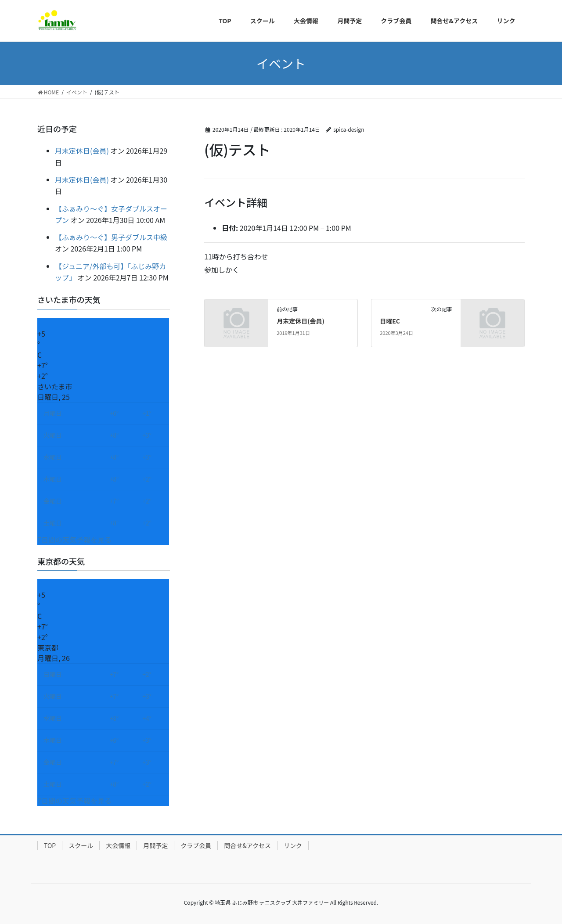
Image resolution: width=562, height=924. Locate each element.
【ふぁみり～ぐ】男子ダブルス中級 (111, 237)
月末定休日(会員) (301, 321)
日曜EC (390, 321)
